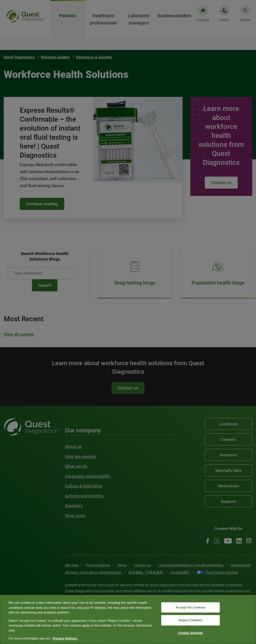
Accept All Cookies (190, 607)
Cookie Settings (190, 633)
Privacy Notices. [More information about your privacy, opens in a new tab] (65, 638)
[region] (128, 619)
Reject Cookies (190, 620)
